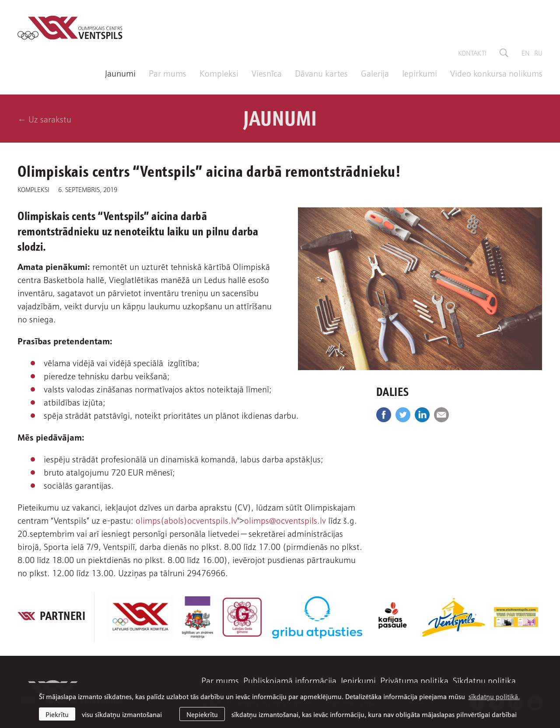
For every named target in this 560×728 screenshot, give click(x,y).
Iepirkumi (420, 73)
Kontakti (472, 52)
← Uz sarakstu (44, 119)
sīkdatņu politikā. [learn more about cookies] (494, 696)
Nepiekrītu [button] (202, 714)
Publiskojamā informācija (290, 680)
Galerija (375, 73)
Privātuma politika (414, 680)
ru (538, 52)
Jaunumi (120, 73)
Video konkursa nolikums (496, 73)
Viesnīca (267, 73)
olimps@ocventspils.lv (285, 520)
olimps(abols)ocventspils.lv (186, 520)
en (526, 52)
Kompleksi (219, 73)
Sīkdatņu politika (484, 680)
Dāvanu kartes (321, 73)
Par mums (168, 73)
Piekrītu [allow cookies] (57, 714)
